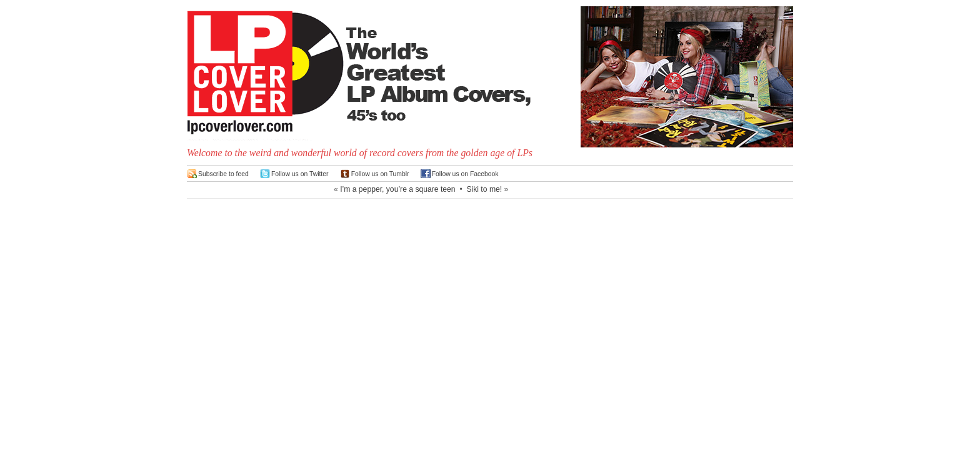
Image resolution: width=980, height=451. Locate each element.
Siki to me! (484, 189)
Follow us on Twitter (300, 174)
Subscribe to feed (223, 174)
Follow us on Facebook (465, 174)
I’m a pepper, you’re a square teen (398, 189)
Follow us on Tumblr (380, 174)
